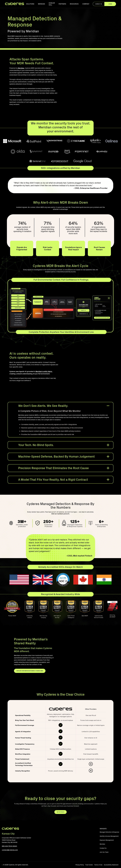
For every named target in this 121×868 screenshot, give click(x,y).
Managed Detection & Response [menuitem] (109, 832)
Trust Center (89, 865)
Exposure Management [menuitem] (107, 840)
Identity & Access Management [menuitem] (109, 836)
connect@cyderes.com (10, 850)
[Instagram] (12, 854)
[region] (60, 741)
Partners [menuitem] (62, 4)
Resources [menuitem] (74, 4)
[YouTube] (3, 854)
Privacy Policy (80, 865)
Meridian (21, 68)
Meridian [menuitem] (41, 4)
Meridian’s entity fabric (44, 371)
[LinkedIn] (8, 854)
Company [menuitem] (86, 4)
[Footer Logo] (10, 829)
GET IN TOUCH (60, 812)
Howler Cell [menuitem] (52, 4)
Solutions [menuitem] (30, 4)
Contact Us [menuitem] (103, 848)
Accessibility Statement (111, 865)
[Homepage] (14, 4)
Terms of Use (98, 865)
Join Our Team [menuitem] (104, 852)
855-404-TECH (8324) (9, 846)
